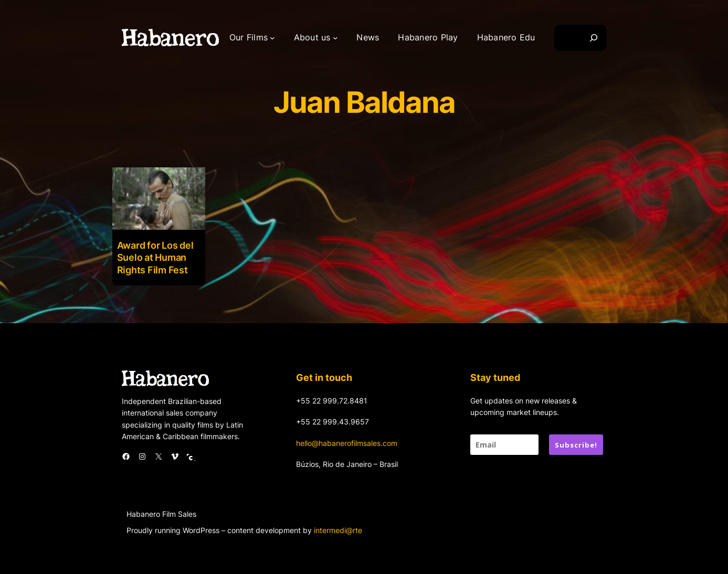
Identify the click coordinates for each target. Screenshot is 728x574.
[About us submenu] (335, 38)
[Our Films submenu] (272, 38)
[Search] (594, 38)
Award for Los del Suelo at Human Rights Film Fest (155, 258)
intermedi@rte (338, 530)
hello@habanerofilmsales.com (347, 443)
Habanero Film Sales (161, 514)
